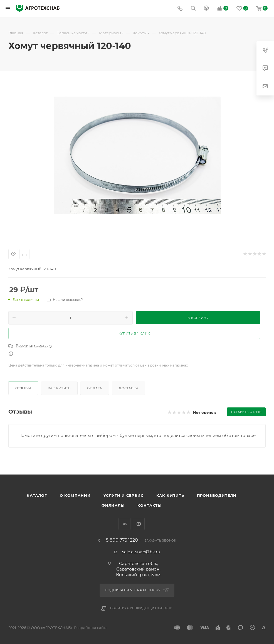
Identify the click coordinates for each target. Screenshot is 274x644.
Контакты (150, 505)
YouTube (139, 524)
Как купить (59, 388)
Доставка (129, 388)
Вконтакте (124, 524)
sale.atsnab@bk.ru (141, 552)
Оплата (95, 388)
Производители (217, 495)
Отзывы (23, 388)
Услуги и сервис (124, 495)
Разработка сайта (91, 628)
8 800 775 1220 (122, 540)
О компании (75, 495)
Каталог (37, 495)
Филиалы (113, 505)
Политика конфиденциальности (142, 608)
